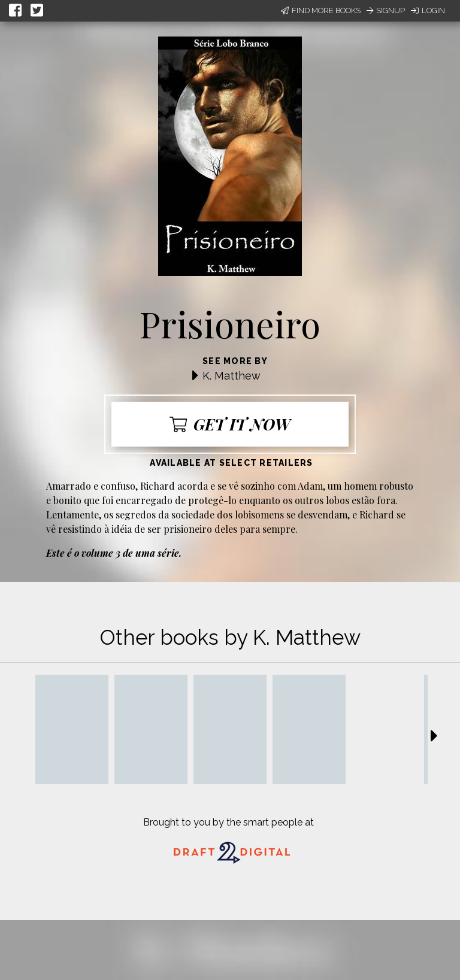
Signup (386, 10)
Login (428, 10)
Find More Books (321, 10)
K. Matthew (231, 376)
